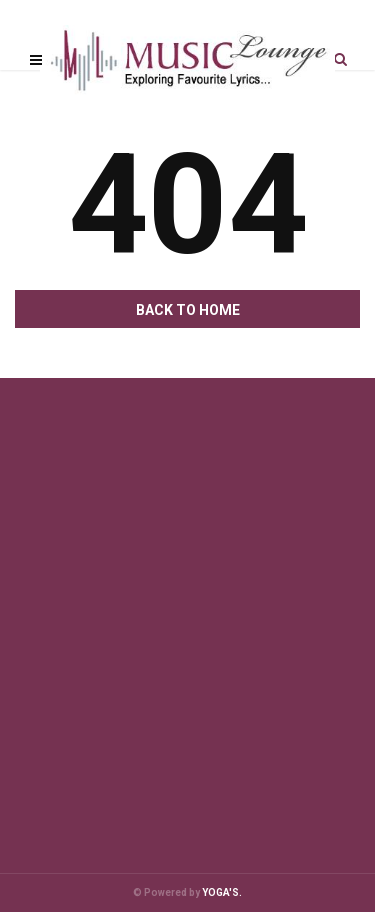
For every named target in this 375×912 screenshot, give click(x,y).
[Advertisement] (187, 595)
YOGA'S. (222, 892)
